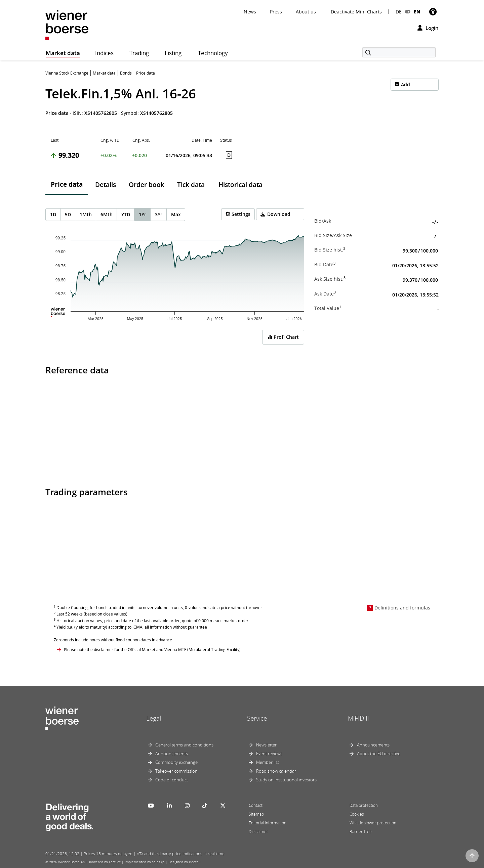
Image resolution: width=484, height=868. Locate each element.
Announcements (172, 753)
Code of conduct (172, 780)
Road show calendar (276, 771)
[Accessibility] (433, 12)
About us (306, 12)
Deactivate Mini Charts (356, 12)
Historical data (240, 185)
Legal (154, 718)
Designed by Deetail (185, 862)
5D (68, 214)
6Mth (107, 214)
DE (399, 12)
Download (279, 214)
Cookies (357, 814)
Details (106, 185)
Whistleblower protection (373, 823)
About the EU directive (379, 753)
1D (53, 214)
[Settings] (238, 214)
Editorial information (268, 823)
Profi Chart (283, 337)
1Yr (143, 214)
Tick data (191, 185)
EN (417, 12)
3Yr (159, 214)
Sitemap (256, 814)
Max (176, 214)
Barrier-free (361, 832)
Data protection (364, 805)
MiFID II (358, 718)
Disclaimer (258, 832)
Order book (147, 185)
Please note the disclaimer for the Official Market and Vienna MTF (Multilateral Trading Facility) (152, 650)
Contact (256, 805)
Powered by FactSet (105, 862)
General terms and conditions (184, 745)
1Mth (86, 214)
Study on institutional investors (286, 780)
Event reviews (269, 753)
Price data (67, 184)
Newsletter (266, 745)
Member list (268, 762)
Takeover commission (176, 771)
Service (257, 718)
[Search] (399, 52)
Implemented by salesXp (145, 862)
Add (406, 84)
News (250, 12)
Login (428, 28)
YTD (126, 214)
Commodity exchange (176, 762)
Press (276, 12)
